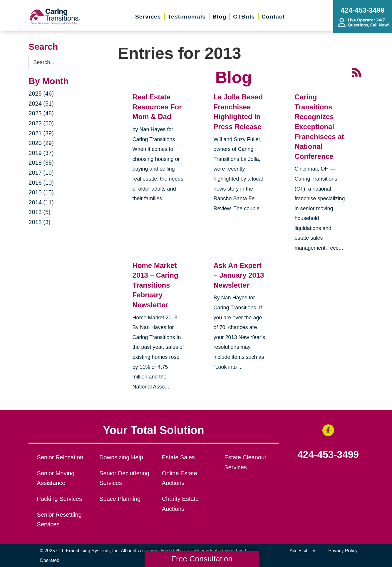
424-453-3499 (328, 455)
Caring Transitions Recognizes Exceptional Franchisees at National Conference (319, 127)
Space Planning (120, 499)
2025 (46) (41, 94)
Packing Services (60, 499)
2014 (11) (41, 202)
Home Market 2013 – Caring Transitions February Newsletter (155, 285)
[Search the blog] (66, 62)
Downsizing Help (121, 457)
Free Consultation (202, 559)
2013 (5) (40, 212)
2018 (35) (41, 163)
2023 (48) (41, 113)
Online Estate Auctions (180, 478)
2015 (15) (41, 192)
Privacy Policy (343, 551)
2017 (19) (41, 173)
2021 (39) (41, 133)
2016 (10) (41, 183)
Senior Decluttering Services (124, 478)
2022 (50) (41, 123)
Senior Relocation (60, 457)
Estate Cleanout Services (245, 462)
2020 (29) (41, 143)
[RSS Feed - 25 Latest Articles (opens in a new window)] (356, 72)
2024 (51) (41, 104)
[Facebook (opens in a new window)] (328, 430)
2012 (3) (40, 222)
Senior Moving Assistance (56, 478)
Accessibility (303, 551)
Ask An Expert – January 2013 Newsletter (239, 275)
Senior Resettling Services (59, 520)
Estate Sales (178, 457)
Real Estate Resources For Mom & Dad (157, 107)
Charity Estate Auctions (180, 504)
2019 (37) (41, 153)
